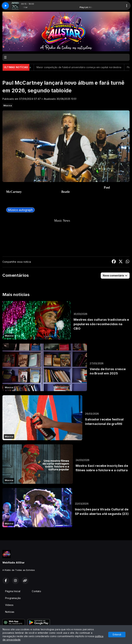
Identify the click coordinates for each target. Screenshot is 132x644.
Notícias (10, 612)
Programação (13, 598)
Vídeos (9, 605)
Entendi (117, 634)
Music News (62, 221)
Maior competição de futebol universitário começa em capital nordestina (86, 67)
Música (8, 105)
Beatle (66, 192)
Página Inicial (13, 591)
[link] (20, 210)
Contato (36, 591)
